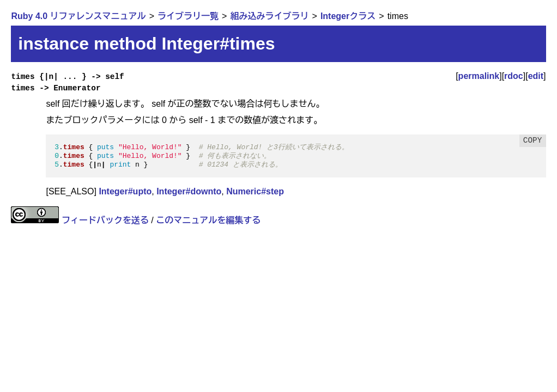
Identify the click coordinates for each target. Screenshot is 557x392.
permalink (479, 76)
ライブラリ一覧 (188, 16)
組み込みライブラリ (269, 16)
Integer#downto (189, 191)
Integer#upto (125, 191)
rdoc (514, 76)
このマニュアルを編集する (208, 220)
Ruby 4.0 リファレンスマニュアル (78, 16)
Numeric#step (255, 191)
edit (536, 76)
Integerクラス (348, 16)
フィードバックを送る (105, 220)
